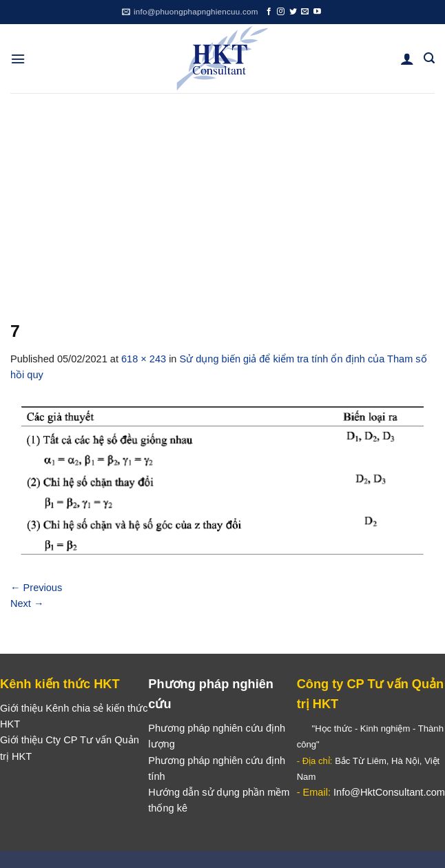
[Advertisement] (222, 196)
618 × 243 (144, 359)
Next (27, 603)
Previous (36, 588)
